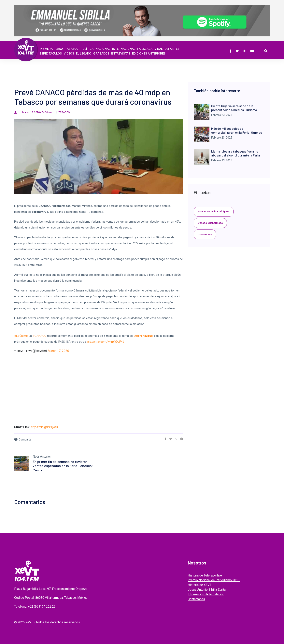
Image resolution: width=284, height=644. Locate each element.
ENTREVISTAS (121, 54)
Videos (69, 54)
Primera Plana (51, 49)
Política (87, 49)
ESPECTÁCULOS (51, 54)
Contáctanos (196, 599)
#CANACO (39, 336)
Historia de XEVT (199, 585)
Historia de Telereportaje (205, 575)
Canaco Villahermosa (210, 223)
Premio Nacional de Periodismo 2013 (214, 580)
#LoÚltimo (21, 336)
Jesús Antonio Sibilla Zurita (207, 590)
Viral (159, 49)
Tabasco (72, 49)
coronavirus (205, 234)
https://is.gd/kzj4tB (44, 427)
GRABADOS (101, 54)
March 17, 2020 (58, 351)
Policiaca (145, 49)
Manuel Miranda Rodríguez (214, 211)
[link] (166, 439)
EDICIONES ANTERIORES (149, 54)
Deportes (172, 49)
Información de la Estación (206, 594)
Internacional (124, 49)
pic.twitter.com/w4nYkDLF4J (106, 342)
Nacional (103, 49)
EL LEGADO (84, 54)
